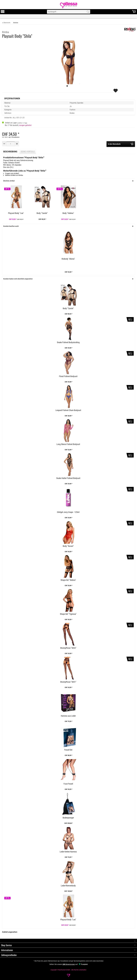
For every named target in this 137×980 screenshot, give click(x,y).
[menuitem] (3, 12)
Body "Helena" (68, 213)
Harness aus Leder (68, 716)
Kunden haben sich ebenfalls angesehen (18, 279)
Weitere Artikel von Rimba (13, 175)
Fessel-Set (68, 750)
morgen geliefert (25, 125)
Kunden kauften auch (11, 226)
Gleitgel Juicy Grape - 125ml (68, 512)
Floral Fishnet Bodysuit (68, 376)
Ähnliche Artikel (9, 181)
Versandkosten (64, 961)
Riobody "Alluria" (68, 259)
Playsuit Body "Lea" (16, 213)
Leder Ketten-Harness (68, 852)
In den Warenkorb (121, 144)
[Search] (88, 12)
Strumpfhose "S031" (68, 682)
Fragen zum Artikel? (11, 173)
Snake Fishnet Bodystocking (68, 342)
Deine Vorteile (28, 152)
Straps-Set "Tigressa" (68, 614)
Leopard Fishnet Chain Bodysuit (68, 410)
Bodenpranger (68, 818)
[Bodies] (16, 23)
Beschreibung (10, 152)
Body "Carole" (42, 213)
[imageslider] (67, 86)
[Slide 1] (70, 86)
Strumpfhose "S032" (68, 648)
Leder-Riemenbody (68, 886)
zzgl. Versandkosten (14, 137)
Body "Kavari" (68, 546)
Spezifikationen (12, 99)
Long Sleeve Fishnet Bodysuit (68, 444)
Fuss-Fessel (68, 784)
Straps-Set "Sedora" (68, 580)
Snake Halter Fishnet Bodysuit (68, 478)
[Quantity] (11, 144)
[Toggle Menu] (3, 13)
